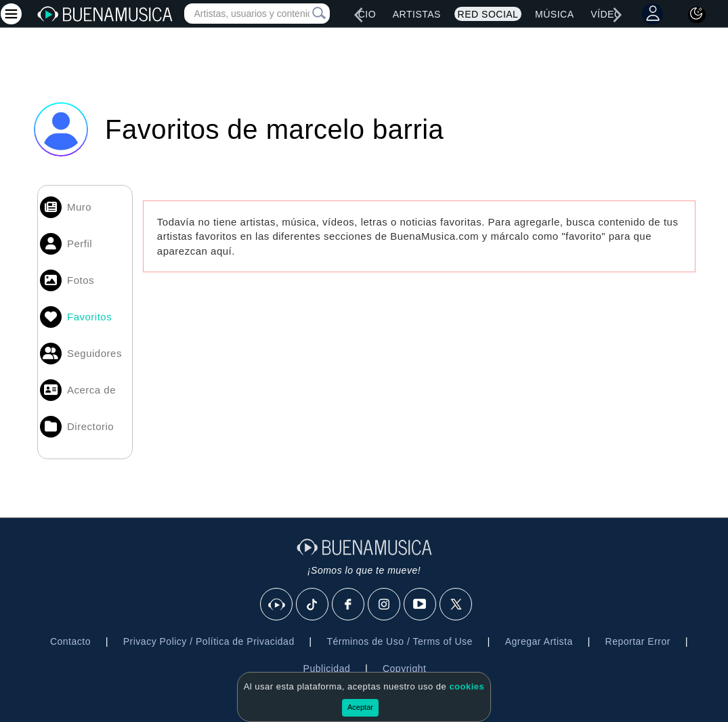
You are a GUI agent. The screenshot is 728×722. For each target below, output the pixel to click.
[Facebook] (349, 605)
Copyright (404, 668)
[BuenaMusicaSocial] (277, 605)
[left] (358, 15)
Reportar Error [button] (638, 641)
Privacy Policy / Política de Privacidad (209, 641)
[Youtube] (421, 605)
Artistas (417, 14)
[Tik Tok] (313, 605)
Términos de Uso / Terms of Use (399, 641)
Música (554, 14)
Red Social (488, 14)
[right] (617, 15)
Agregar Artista (539, 641)
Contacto (70, 641)
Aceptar (360, 707)
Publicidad (327, 668)
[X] (456, 605)
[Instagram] (385, 605)
